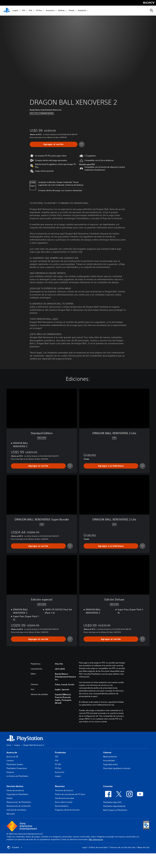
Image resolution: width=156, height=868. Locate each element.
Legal (84, 847)
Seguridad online (110, 764)
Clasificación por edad (64, 798)
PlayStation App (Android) (114, 806)
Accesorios (50, 11)
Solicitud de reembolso (16, 810)
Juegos (15, 11)
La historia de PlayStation (17, 776)
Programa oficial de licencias (67, 810)
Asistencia (82, 11)
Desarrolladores (62, 806)
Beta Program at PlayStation (115, 810)
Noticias (61, 11)
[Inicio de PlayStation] (7, 11)
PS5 (24, 11)
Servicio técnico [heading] (15, 786)
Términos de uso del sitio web (122, 847)
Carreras (10, 760)
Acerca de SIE (12, 757)
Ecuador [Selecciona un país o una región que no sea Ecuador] (15, 847)
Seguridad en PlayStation (17, 794)
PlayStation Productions (17, 768)
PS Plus (39, 11)
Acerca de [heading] (12, 752)
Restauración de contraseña (19, 806)
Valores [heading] (107, 752)
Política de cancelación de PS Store (70, 794)
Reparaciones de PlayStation (19, 802)
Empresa (10, 772)
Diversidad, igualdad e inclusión (117, 768)
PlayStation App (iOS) (112, 802)
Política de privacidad (98, 847)
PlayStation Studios (15, 764)
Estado (9, 798)
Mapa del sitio (143, 847)
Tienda (71, 11)
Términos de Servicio (64, 790)
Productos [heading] (60, 752)
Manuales (11, 814)
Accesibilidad (109, 760)
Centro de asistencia (15, 790)
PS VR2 (58, 764)
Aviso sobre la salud (64, 802)
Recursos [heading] (60, 786)
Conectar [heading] (108, 786)
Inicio (9, 745)
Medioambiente (110, 757)
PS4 (30, 11)
